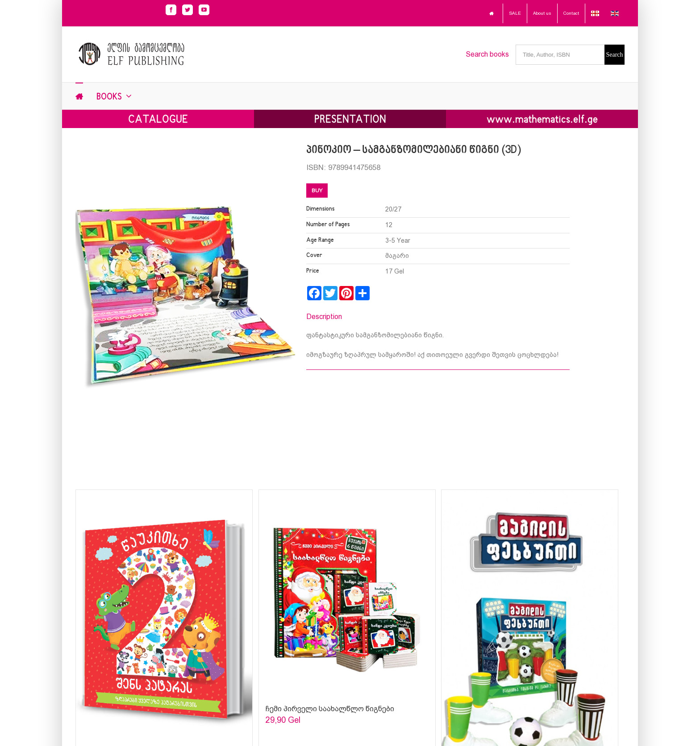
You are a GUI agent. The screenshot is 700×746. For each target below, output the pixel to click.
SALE (515, 13)
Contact (571, 13)
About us (542, 13)
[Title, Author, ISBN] (560, 55)
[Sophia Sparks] (347, 593)
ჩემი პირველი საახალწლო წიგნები (330, 709)
